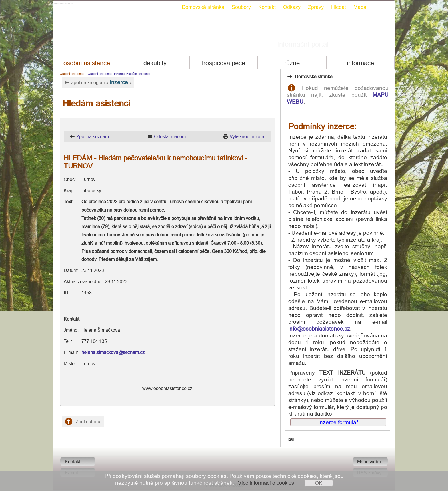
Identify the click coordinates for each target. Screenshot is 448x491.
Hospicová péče (224, 63)
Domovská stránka (203, 7)
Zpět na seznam (93, 136)
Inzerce (119, 74)
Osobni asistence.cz (86, 6)
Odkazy (292, 7)
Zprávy (316, 7)
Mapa (360, 7)
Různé (292, 63)
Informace (360, 63)
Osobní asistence (87, 63)
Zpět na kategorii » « (98, 82)
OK (319, 483)
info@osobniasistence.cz (319, 329)
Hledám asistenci (138, 74)
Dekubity (155, 63)
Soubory (241, 7)
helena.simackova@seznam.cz (113, 352)
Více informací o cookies (266, 483)
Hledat (339, 7)
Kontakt (267, 7)
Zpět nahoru (83, 421)
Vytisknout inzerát (248, 136)
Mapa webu (369, 462)
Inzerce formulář (338, 422)
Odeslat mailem (170, 136)
